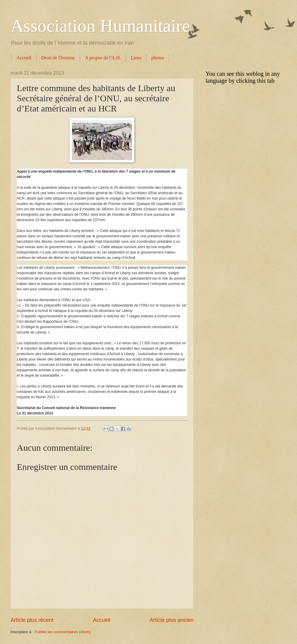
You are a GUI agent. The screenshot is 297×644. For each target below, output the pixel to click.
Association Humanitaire (100, 26)
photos (158, 58)
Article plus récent (32, 620)
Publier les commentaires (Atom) (63, 632)
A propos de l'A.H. (103, 58)
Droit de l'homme (58, 58)
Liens (136, 58)
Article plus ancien (172, 620)
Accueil (24, 58)
